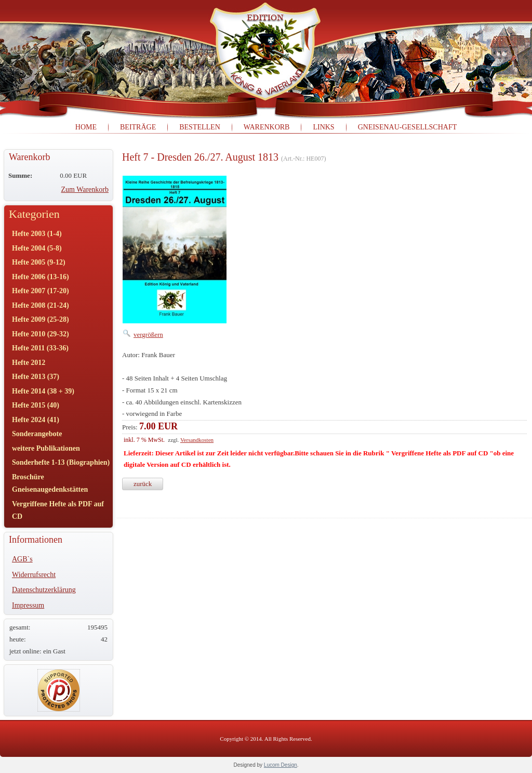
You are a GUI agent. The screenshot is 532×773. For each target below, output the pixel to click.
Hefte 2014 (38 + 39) (43, 391)
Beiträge (138, 127)
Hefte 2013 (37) (36, 377)
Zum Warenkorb (85, 189)
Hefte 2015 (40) (36, 405)
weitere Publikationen (46, 448)
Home (86, 127)
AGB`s (22, 559)
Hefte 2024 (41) (36, 420)
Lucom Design (281, 765)
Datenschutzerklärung (44, 590)
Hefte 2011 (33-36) (40, 348)
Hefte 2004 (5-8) (37, 248)
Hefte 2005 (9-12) (39, 262)
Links (323, 127)
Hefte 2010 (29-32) (41, 334)
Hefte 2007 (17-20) (41, 291)
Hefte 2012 (29, 363)
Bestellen (200, 127)
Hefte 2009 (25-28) (41, 319)
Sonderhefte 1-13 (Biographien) (61, 462)
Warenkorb (267, 127)
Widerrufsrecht (34, 575)
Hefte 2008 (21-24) (41, 305)
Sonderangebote (37, 434)
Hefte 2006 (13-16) (41, 277)
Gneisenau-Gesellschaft (408, 127)
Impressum (28, 605)
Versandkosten (197, 440)
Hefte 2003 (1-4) (37, 234)
